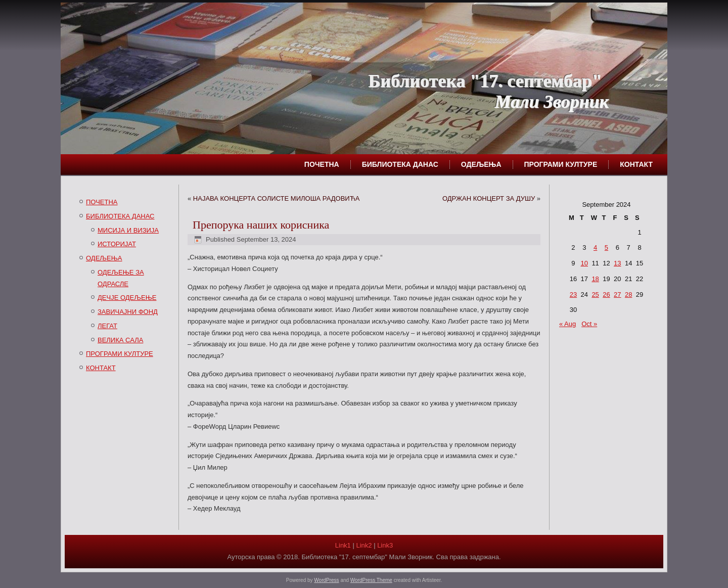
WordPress (326, 580)
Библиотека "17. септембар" (485, 81)
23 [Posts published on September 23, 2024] (573, 295)
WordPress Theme (371, 580)
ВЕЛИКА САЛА (120, 340)
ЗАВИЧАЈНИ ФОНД (128, 312)
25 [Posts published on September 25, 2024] (595, 295)
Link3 (385, 545)
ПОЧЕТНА (322, 164)
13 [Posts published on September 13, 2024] (617, 263)
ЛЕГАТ (107, 326)
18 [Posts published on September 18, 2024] (595, 279)
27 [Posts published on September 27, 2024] (617, 295)
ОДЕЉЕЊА (481, 164)
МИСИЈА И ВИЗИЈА (128, 230)
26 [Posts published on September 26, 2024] (606, 295)
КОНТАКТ (636, 164)
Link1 (343, 545)
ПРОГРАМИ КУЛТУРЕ (561, 164)
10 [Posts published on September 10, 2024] (584, 263)
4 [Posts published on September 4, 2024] (595, 247)
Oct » (589, 324)
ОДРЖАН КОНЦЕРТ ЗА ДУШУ (489, 198)
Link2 (364, 545)
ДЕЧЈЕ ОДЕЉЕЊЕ (127, 298)
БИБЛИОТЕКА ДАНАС (400, 164)
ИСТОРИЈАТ (117, 244)
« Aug (567, 324)
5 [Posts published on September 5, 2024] (606, 247)
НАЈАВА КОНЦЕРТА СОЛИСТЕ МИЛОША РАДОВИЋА (277, 198)
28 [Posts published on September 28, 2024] (628, 295)
